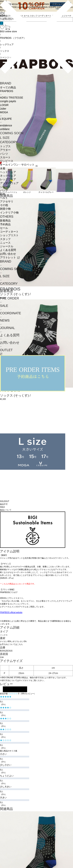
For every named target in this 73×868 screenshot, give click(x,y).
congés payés (8, 101)
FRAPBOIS (7, 91)
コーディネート (9, 232)
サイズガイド (25, 680)
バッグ (4, 190)
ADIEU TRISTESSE (12, 98)
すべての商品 (8, 88)
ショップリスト (9, 235)
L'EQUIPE (6, 119)
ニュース (5, 243)
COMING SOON (12, 133)
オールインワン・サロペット (17, 165)
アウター (5, 150)
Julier (3, 109)
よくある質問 (8, 250)
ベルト (4, 198)
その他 (4, 205)
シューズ (5, 187)
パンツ (4, 154)
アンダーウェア (9, 183)
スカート (5, 157)
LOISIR (4, 105)
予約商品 (5, 224)
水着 (3, 169)
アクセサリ (7, 202)
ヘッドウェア (8, 172)
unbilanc (5, 129)
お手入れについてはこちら (11, 644)
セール (4, 228)
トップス (5, 146)
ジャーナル (7, 246)
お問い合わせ (8, 254)
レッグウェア (8, 179)
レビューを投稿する (15, 689)
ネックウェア (8, 176)
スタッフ (5, 239)
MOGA (4, 112)
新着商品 (5, 221)
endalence (6, 126)
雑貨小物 (5, 209)
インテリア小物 (9, 213)
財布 (3, 194)
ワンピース (7, 161)
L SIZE (5, 138)
